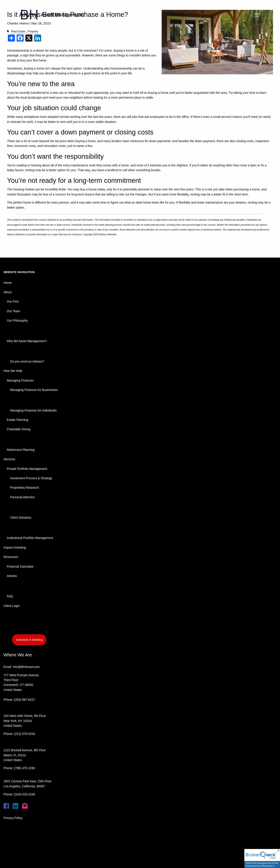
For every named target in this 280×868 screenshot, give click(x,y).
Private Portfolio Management (27, 469)
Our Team (13, 311)
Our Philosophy (17, 321)
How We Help (13, 371)
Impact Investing (15, 547)
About (8, 292)
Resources (11, 557)
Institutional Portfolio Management (30, 538)
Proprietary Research (24, 488)
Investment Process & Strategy (31, 478)
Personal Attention (23, 497)
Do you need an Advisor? (27, 361)
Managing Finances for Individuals (33, 410)
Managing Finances (20, 380)
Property (33, 31)
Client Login (12, 606)
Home (8, 283)
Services (9, 459)
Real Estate (18, 31)
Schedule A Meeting (29, 640)
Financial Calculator (20, 566)
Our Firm (13, 302)
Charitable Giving (18, 429)
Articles (12, 576)
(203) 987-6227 (24, 700)
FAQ (10, 596)
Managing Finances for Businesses (34, 390)
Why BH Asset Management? (27, 341)
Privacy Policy (13, 818)
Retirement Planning (21, 450)
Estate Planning (17, 420)
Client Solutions (21, 518)
